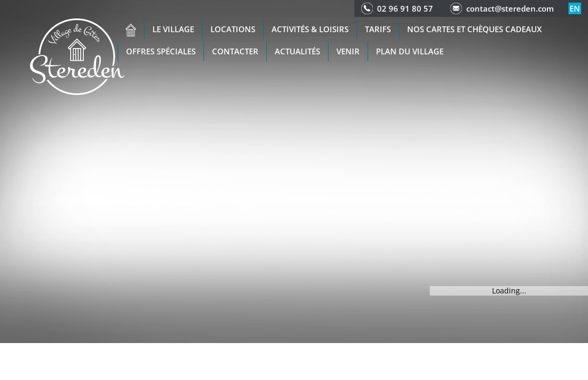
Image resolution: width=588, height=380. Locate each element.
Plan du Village (410, 51)
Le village (173, 29)
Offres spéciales (161, 51)
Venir (348, 51)
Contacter (235, 51)
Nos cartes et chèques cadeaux (474, 29)
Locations (233, 29)
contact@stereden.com (510, 8)
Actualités (297, 51)
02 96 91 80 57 (405, 8)
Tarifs (378, 29)
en (575, 8)
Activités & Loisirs (310, 29)
